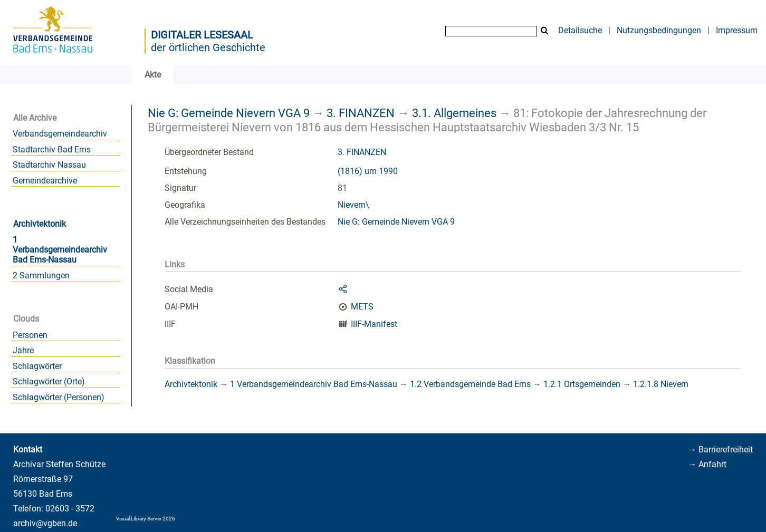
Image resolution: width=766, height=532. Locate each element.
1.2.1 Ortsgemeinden (582, 384)
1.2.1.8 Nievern (661, 384)
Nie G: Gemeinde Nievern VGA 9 (229, 113)
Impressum (737, 30)
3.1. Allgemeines (454, 113)
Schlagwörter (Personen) (59, 397)
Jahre (23, 350)
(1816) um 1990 (368, 171)
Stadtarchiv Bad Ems (52, 149)
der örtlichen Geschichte (208, 47)
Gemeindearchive (45, 181)
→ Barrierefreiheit (720, 449)
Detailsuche (580, 30)
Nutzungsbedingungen (659, 30)
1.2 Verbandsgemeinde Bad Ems (470, 384)
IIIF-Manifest (374, 324)
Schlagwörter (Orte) (49, 381)
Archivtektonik (40, 224)
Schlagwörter (37, 366)
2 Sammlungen (41, 275)
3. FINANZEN (361, 113)
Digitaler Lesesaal (202, 35)
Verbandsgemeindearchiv (60, 134)
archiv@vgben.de (45, 523)
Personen (30, 335)
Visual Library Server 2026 (146, 519)
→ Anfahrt (707, 464)
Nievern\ (353, 205)
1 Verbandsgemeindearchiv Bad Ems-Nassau (60, 250)
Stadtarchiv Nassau (49, 165)
